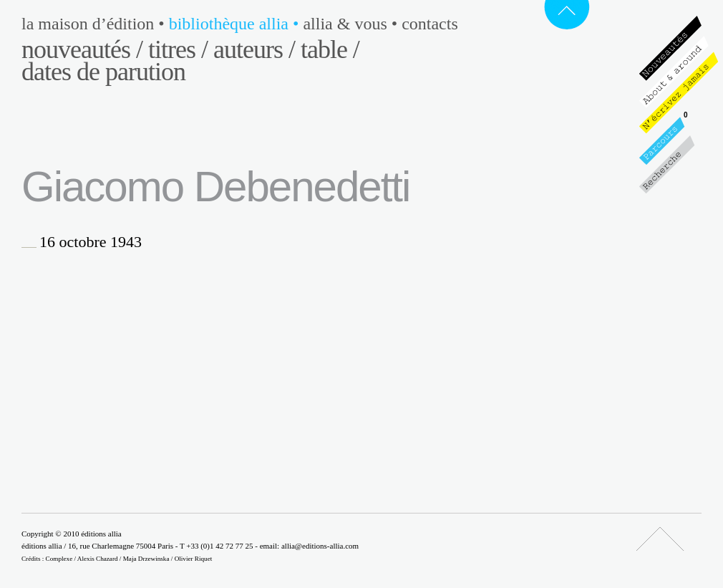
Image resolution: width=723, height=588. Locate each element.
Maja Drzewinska (146, 559)
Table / (330, 49)
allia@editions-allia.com (320, 546)
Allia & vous (352, 24)
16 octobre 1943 (91, 242)
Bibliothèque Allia (236, 24)
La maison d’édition (95, 24)
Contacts (430, 24)
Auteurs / (254, 49)
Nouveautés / (82, 49)
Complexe (59, 559)
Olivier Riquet (194, 559)
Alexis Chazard (98, 559)
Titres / (178, 49)
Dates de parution (103, 72)
